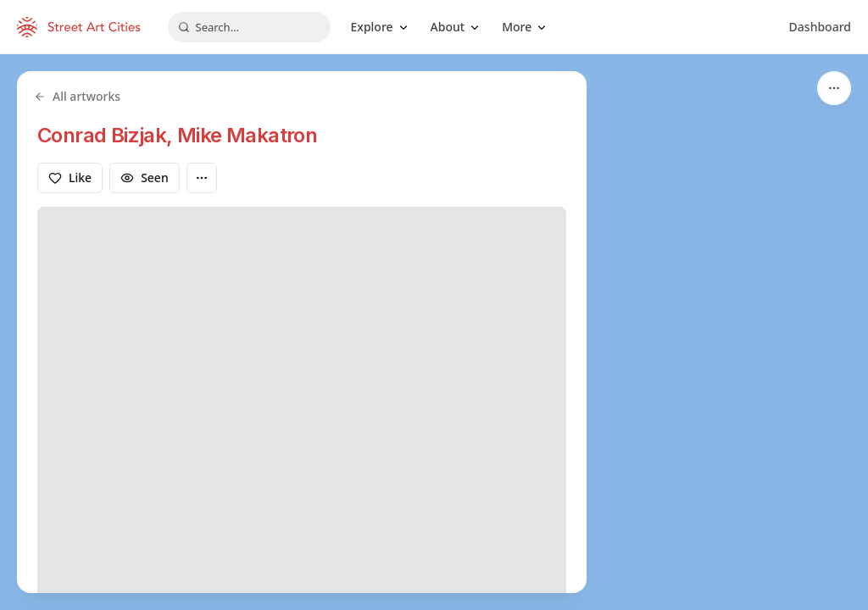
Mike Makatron (247, 135)
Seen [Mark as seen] (145, 177)
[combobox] (249, 27)
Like (70, 177)
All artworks (77, 96)
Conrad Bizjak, (107, 135)
